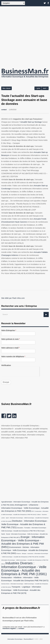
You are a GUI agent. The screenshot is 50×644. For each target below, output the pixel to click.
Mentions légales (9, 628)
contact (4, 110)
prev (38, 88)
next (45, 88)
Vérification (6, 365)
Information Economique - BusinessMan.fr (20, 639)
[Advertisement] (25, 36)
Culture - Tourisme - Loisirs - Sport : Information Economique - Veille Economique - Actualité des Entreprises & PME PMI (25, 518)
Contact (21, 628)
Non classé (7, 88)
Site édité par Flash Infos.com (13, 298)
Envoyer (6, 382)
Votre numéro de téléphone (13, 357)
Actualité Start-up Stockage (31, 122)
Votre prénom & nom (11, 339)
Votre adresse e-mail (10, 348)
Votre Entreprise (9, 330)
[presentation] (20, 372)
